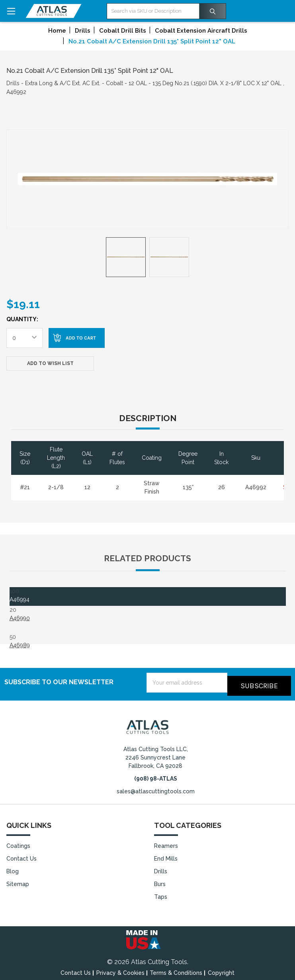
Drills (161, 868)
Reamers (166, 843)
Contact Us (21, 855)
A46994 (20, 599)
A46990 (20, 618)
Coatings (18, 843)
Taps (161, 894)
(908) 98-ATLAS (156, 775)
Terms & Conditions (176, 970)
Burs (160, 881)
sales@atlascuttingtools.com (156, 788)
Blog (13, 868)
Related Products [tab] (147, 558)
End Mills (166, 855)
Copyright (221, 970)
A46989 (20, 645)
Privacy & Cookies (120, 970)
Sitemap (18, 881)
